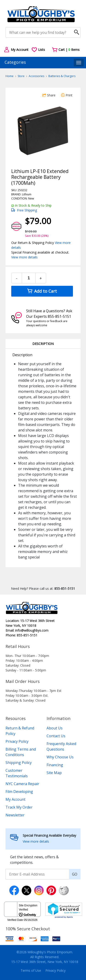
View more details (24, 257)
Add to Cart (42, 291)
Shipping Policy (19, 763)
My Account (15, 799)
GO (75, 874)
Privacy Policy (17, 741)
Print (67, 95)
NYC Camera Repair (22, 784)
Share (49, 95)
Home (10, 76)
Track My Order (19, 807)
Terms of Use (31, 970)
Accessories (36, 76)
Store (21, 76)
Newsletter (15, 815)
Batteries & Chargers (62, 76)
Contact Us (56, 736)
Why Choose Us (60, 757)
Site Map (54, 773)
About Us (55, 728)
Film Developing (19, 792)
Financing (55, 765)
